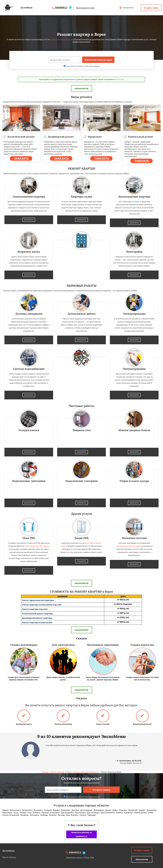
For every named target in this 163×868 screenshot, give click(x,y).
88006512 (61, 8)
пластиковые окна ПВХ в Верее (37, 546)
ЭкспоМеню (8, 851)
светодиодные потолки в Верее (128, 546)
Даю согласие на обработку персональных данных (82, 66)
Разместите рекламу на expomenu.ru (81, 834)
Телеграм (120, 79)
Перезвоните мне (85, 8)
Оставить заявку (151, 8)
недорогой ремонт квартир (62, 39)
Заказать (29, 220)
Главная (45, 772)
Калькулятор (126, 8)
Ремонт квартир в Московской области (83, 772)
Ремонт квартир (57, 772)
